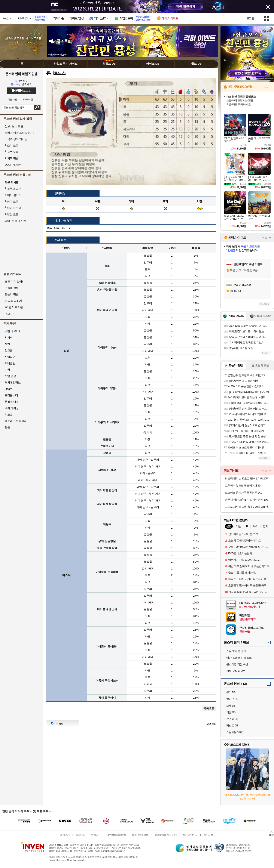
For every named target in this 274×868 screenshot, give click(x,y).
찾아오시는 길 (190, 835)
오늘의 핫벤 (12, 288)
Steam (8, 389)
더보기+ (266, 238)
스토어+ (266, 87)
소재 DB (231, 706)
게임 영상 (10, 376)
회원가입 (12, 100)
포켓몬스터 (11, 395)
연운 (7, 427)
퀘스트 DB (232, 725)
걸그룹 (9, 350)
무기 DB (231, 692)
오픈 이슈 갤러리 (15, 282)
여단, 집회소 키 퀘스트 (239, 658)
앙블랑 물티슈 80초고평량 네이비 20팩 (247, 478)
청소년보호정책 (140, 835)
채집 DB (231, 712)
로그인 (250, 18)
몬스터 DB (232, 719)
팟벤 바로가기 (13, 331)
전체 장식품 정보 (236, 671)
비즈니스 (80, 835)
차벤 (7, 344)
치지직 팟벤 (12, 158)
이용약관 (96, 835)
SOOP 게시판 (13, 165)
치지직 (9, 338)
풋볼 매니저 (12, 402)
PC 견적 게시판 (14, 307)
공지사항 (208, 835)
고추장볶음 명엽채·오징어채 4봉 (243, 486)
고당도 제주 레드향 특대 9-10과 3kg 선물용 (248, 507)
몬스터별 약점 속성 (237, 664)
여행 (7, 370)
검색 (37, 107)
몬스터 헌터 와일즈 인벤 (22, 74)
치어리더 (10, 357)
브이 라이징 (12, 408)
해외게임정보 (13, 382)
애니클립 (10, 363)
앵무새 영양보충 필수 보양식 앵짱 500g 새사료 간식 (248, 500)
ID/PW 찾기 (29, 100)
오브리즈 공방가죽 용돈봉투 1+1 (243, 493)
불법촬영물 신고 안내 (165, 835)
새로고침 (263, 304)
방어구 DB (232, 699)
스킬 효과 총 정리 (236, 651)
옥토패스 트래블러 (16, 421)
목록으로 (209, 708)
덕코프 (9, 415)
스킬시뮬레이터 (235, 732)
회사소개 (65, 835)
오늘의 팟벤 (12, 294)
